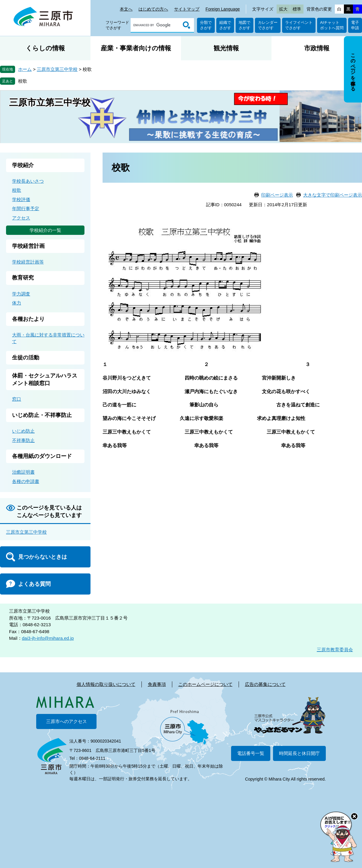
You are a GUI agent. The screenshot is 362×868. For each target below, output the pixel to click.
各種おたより (28, 319)
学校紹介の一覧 (45, 230)
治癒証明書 (23, 472)
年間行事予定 (26, 208)
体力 (17, 303)
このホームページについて (205, 684)
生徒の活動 (26, 358)
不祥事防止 (23, 440)
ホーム (25, 69)
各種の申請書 (26, 481)
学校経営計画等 (28, 262)
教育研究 (23, 278)
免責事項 (157, 684)
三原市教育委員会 (335, 650)
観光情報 (226, 48)
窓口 (17, 399)
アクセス (21, 218)
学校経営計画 (28, 246)
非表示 (359, 37)
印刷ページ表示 (277, 195)
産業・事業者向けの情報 (136, 48)
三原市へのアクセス (67, 721)
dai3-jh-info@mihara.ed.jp (48, 638)
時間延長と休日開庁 (299, 753)
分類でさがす (206, 25)
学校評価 (21, 199)
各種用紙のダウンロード (42, 456)
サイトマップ (187, 9)
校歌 (23, 81)
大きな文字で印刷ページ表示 (333, 195)
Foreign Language (223, 9)
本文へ (126, 9)
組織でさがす (225, 25)
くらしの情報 (45, 48)
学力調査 (21, 294)
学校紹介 (23, 165)
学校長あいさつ (28, 181)
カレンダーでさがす (268, 25)
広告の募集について (265, 684)
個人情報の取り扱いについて (106, 684)
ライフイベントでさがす (299, 25)
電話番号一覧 (251, 753)
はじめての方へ (153, 9)
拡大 (283, 9)
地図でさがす (245, 25)
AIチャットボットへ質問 (332, 25)
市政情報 (317, 48)
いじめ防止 (23, 431)
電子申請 (355, 25)
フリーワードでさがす (117, 25)
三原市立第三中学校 (57, 69)
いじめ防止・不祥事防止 (42, 415)
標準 (297, 9)
